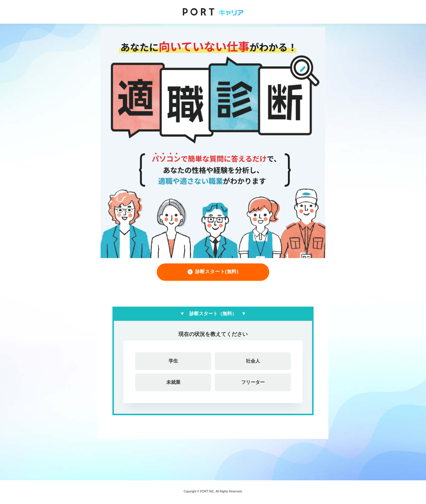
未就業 (173, 382)
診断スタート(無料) (217, 272)
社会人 (253, 361)
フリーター (253, 382)
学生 (173, 361)
